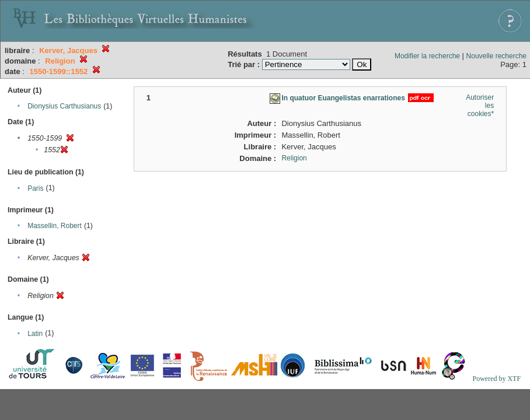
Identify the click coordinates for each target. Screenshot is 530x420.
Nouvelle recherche (496, 56)
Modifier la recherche (427, 56)
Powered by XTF (496, 379)
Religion (294, 158)
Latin (35, 334)
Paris (35, 188)
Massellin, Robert (55, 226)
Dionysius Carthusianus (64, 106)
